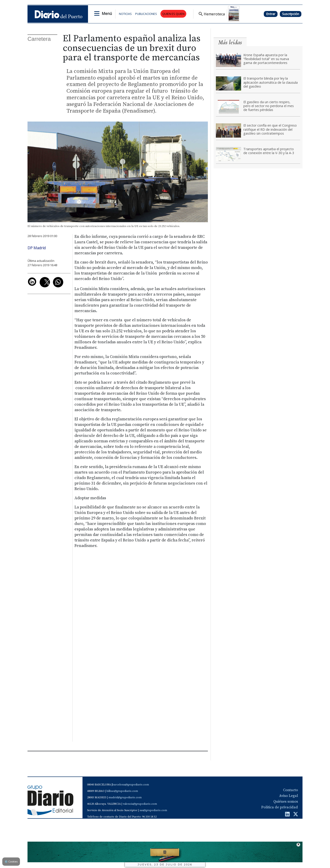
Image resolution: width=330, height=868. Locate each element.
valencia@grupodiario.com (140, 804)
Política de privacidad (280, 807)
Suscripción (291, 14)
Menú (107, 14)
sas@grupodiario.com (153, 810)
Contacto (290, 790)
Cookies (11, 861)
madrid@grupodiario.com (125, 797)
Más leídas (230, 42)
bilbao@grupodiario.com (122, 791)
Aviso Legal (289, 796)
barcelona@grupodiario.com (131, 785)
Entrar (271, 14)
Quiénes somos (286, 801)
